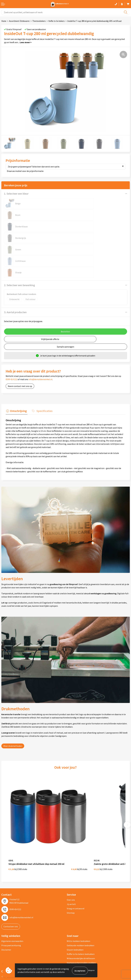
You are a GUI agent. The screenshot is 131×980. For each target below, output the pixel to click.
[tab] (16, 377)
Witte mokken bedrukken (78, 898)
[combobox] (65, 12)
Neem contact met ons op (20, 352)
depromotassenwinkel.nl (14, 938)
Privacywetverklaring (11, 903)
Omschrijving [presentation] (18, 376)
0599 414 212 (11, 345)
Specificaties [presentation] (43, 376)
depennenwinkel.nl (11, 934)
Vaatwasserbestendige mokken (81, 920)
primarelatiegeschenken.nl (15, 951)
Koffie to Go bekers (57, 21)
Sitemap (71, 870)
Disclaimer (6, 907)
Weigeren (91, 971)
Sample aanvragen (65, 312)
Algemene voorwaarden (12, 898)
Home (4, 21)
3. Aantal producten (15, 278)
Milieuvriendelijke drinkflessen (81, 916)
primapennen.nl (10, 947)
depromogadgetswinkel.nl (15, 943)
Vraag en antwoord (76, 866)
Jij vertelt (71, 862)
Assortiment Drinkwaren (19, 21)
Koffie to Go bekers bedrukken (81, 911)
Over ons (71, 857)
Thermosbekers (39, 21)
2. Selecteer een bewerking (19, 251)
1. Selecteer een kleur (16, 194)
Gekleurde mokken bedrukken (81, 903)
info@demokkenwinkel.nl (40, 345)
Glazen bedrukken (75, 907)
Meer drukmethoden (13, 711)
